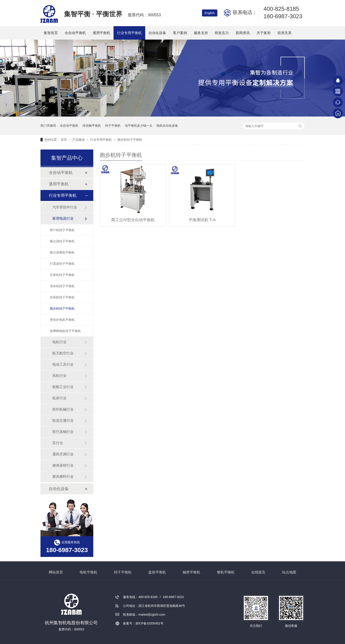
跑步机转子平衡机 (130, 140)
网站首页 (56, 572)
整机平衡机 (226, 572)
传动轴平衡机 (92, 126)
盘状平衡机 (157, 572)
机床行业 (59, 398)
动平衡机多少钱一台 (139, 126)
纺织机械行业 (63, 409)
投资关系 (284, 33)
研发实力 (222, 33)
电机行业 (59, 342)
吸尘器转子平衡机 (62, 241)
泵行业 (58, 443)
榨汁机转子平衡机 (62, 230)
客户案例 (180, 33)
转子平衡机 (113, 126)
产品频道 (79, 140)
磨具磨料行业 (63, 477)
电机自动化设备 (167, 126)
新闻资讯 (243, 33)
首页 (64, 140)
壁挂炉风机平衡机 (62, 320)
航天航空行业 (63, 353)
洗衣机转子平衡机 (62, 286)
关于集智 (264, 33)
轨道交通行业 (63, 421)
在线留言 (258, 572)
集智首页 (51, 33)
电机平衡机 (88, 572)
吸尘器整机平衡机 (62, 252)
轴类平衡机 (191, 572)
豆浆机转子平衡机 (62, 275)
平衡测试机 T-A (202, 220)
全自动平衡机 (75, 33)
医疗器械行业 (63, 432)
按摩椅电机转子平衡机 (65, 331)
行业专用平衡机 (129, 33)
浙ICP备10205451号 (149, 623)
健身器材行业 (63, 465)
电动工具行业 (63, 364)
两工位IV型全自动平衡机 (133, 220)
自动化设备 (157, 33)
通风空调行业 (63, 454)
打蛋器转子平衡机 (62, 264)
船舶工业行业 (63, 387)
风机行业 (59, 376)
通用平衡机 (101, 33)
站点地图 (289, 572)
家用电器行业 (63, 218)
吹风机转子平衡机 (62, 297)
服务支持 (201, 33)
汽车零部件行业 (65, 207)
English (210, 13)
